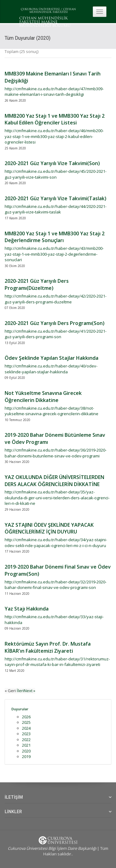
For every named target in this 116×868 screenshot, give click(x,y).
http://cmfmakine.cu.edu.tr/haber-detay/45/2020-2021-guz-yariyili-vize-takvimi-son (56, 174)
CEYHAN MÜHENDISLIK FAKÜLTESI (53, 11)
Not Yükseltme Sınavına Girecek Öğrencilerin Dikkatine (43, 397)
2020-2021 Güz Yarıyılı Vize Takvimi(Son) (52, 163)
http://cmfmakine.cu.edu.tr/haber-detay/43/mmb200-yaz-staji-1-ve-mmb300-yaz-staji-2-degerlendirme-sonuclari (54, 254)
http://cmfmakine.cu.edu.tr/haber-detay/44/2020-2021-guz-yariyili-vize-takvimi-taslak (56, 209)
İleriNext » (26, 691)
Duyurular (20, 709)
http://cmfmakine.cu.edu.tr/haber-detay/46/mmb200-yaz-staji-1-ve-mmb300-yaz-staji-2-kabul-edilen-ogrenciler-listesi (54, 136)
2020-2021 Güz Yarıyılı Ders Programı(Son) (55, 323)
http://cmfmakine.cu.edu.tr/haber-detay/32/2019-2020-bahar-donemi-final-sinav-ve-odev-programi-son (56, 585)
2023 (26, 734)
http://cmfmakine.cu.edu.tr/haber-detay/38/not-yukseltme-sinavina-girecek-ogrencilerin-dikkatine (52, 411)
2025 (26, 722)
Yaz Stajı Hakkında (27, 609)
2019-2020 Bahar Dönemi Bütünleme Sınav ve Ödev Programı (55, 438)
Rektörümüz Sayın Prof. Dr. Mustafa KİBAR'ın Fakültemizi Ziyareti (48, 647)
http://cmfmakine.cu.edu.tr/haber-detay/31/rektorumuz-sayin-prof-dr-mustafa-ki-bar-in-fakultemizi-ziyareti (57, 662)
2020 (26, 751)
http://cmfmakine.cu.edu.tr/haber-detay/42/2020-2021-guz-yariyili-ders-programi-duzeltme (56, 299)
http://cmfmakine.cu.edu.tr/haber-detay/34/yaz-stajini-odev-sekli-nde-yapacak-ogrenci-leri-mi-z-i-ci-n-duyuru (56, 543)
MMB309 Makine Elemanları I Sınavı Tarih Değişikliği (53, 77)
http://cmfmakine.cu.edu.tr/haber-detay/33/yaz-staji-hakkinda (54, 620)
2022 (26, 740)
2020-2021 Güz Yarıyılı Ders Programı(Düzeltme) (37, 284)
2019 (26, 756)
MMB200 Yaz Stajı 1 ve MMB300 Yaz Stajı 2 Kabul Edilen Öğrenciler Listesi (55, 119)
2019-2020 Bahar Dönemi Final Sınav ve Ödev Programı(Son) (58, 570)
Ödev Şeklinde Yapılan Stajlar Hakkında (52, 358)
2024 (26, 728)
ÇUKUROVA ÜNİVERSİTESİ (40, 9)
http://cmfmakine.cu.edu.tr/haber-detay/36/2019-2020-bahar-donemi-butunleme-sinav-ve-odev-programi (56, 453)
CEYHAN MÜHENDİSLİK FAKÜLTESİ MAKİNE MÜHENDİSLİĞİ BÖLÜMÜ (45, 22)
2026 (26, 717)
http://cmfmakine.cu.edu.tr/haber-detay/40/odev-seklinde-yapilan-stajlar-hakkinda (51, 369)
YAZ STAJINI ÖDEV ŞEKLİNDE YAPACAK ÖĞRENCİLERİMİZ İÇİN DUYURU (49, 528)
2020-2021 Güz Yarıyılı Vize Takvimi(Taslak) (56, 198)
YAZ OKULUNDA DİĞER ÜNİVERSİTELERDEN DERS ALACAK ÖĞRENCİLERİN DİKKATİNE (54, 481)
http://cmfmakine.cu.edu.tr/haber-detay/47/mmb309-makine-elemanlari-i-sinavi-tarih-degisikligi (54, 92)
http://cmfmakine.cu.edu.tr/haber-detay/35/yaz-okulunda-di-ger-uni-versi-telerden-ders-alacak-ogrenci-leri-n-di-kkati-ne (57, 498)
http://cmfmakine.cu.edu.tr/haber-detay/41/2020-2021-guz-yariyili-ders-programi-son (56, 334)
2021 (26, 745)
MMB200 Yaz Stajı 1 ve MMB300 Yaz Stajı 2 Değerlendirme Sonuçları (55, 237)
